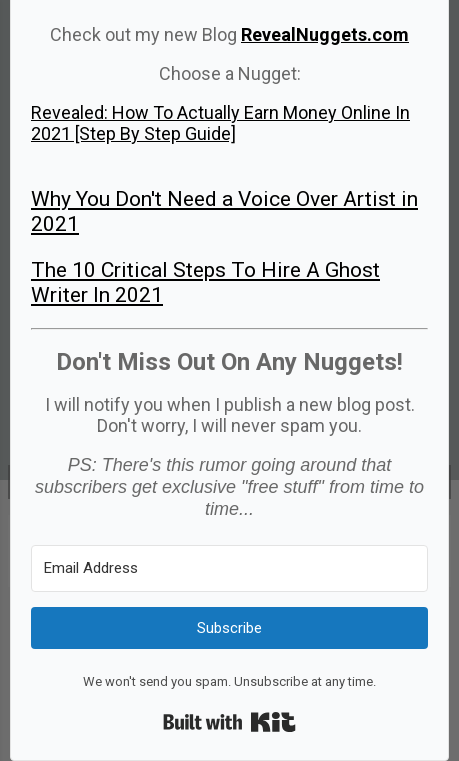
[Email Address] (229, 568)
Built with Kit (229, 722)
